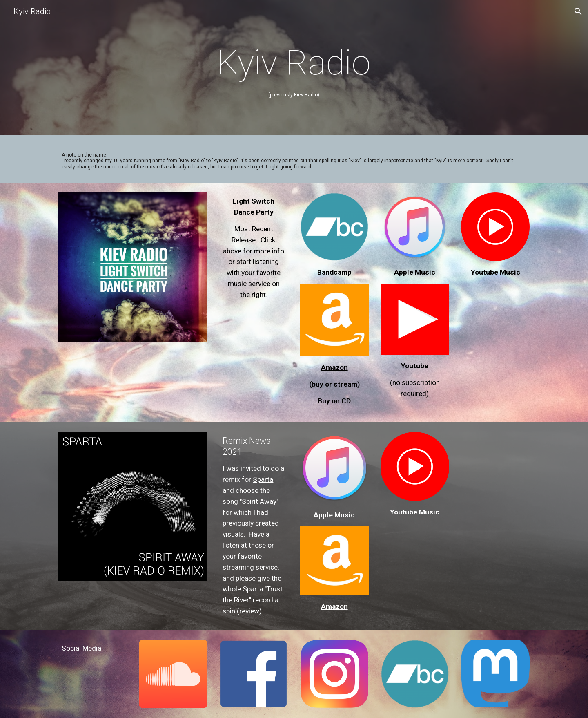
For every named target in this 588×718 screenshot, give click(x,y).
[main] (294, 69)
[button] (578, 11)
